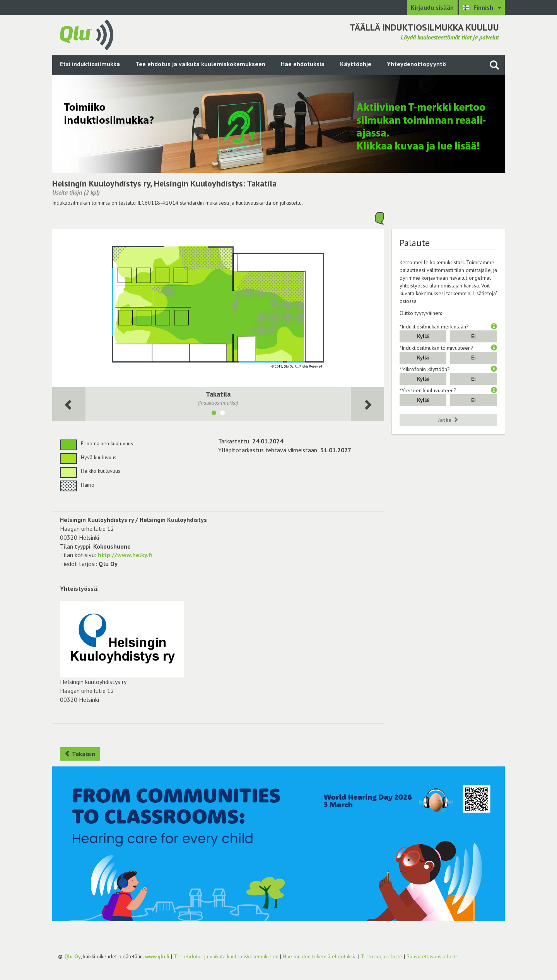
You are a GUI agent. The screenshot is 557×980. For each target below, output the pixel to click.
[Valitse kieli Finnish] (482, 7)
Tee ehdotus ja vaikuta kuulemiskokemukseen (200, 64)
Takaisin (80, 754)
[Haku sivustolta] (494, 65)
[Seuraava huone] (69, 404)
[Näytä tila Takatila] (214, 414)
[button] (494, 327)
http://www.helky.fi (125, 555)
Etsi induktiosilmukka (90, 64)
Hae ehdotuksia (303, 64)
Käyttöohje (356, 64)
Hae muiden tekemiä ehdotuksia (320, 956)
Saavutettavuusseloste (432, 956)
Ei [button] (473, 336)
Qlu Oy (73, 956)
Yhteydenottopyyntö (416, 64)
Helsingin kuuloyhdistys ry (122, 643)
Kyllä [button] (423, 336)
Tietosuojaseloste (382, 956)
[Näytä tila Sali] (222, 414)
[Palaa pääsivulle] (87, 34)
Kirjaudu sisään (432, 7)
